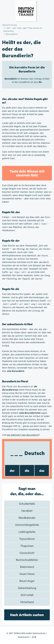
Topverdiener (27, 539)
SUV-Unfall (27, 595)
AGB (34, 637)
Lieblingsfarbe (27, 532)
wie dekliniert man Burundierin (23, 435)
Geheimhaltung (27, 588)
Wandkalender (27, 518)
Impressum (23, 637)
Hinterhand (27, 602)
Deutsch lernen (10, 25)
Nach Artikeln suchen (27, 615)
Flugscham (27, 546)
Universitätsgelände (27, 525)
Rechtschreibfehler (27, 560)
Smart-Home (27, 574)
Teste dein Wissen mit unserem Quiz (27, 173)
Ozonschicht (27, 553)
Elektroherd (27, 567)
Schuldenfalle (27, 504)
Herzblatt (27, 511)
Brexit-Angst (27, 581)
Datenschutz (39, 633)
